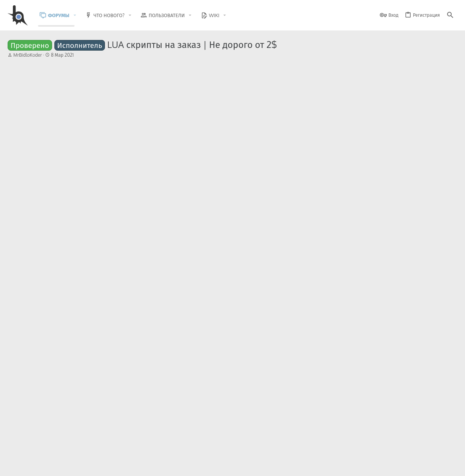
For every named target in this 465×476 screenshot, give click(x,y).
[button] (80, 15)
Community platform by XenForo (70, 444)
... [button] (48, 84)
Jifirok (76, 336)
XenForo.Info (56, 450)
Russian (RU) (85, 466)
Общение (93, 299)
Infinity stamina (71, 353)
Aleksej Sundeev (53, 269)
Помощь (101, 359)
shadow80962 (83, 276)
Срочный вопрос (56, 263)
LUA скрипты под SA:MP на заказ (130, 233)
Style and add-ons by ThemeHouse (172, 444)
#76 (448, 103)
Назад (23, 84)
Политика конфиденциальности (380, 466)
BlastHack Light (42, 466)
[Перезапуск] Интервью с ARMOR (75, 293)
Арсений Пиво (84, 306)
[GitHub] (449, 447)
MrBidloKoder (28, 55)
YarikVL (44, 299)
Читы (92, 329)
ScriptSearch (49, 359)
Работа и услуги (102, 239)
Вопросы (110, 269)
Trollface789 (36, 141)
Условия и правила (320, 466)
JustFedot (46, 239)
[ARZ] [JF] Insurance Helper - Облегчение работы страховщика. (119, 323)
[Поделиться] (436, 103)
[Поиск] (450, 15)
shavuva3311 (76, 366)
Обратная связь (279, 466)
